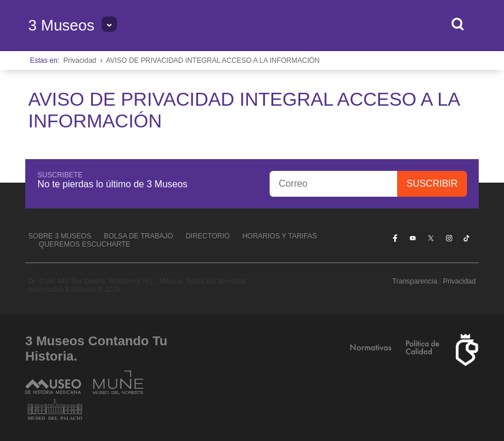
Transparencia (415, 281)
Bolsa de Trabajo (139, 236)
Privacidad (80, 60)
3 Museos (61, 25)
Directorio (208, 236)
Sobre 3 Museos (60, 236)
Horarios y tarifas (279, 236)
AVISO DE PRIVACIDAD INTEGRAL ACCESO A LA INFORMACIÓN (213, 60)
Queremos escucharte (85, 244)
